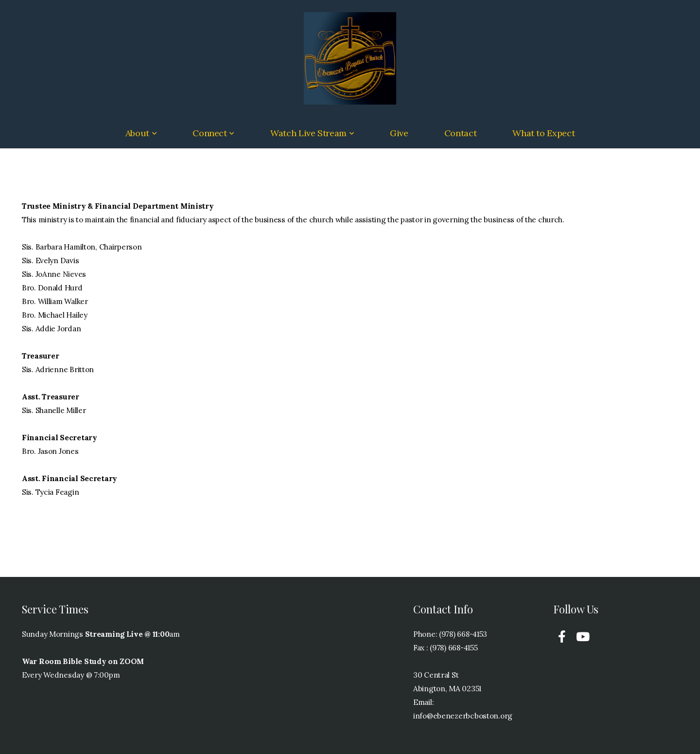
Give (399, 133)
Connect (213, 133)
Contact (460, 133)
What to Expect (543, 133)
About (141, 133)
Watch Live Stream (312, 133)
